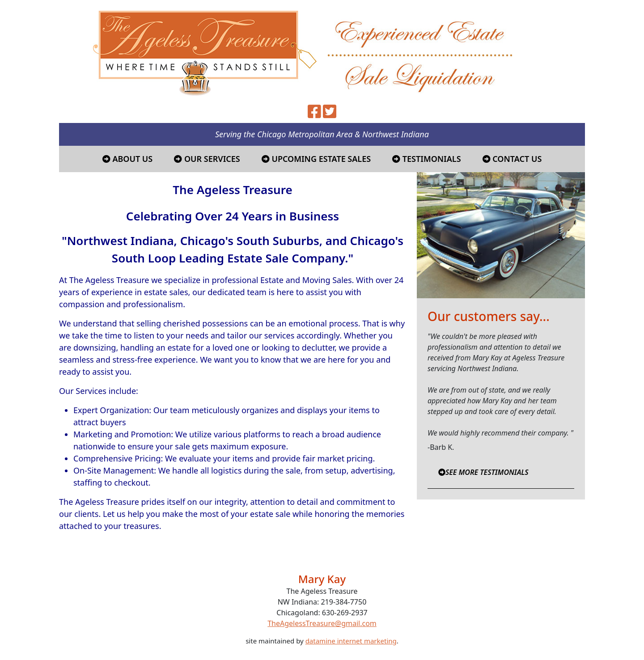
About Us (128, 159)
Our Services (207, 159)
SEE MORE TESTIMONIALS (483, 472)
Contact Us (512, 159)
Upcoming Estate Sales (316, 159)
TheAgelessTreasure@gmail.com (322, 623)
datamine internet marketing (351, 641)
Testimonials (426, 159)
